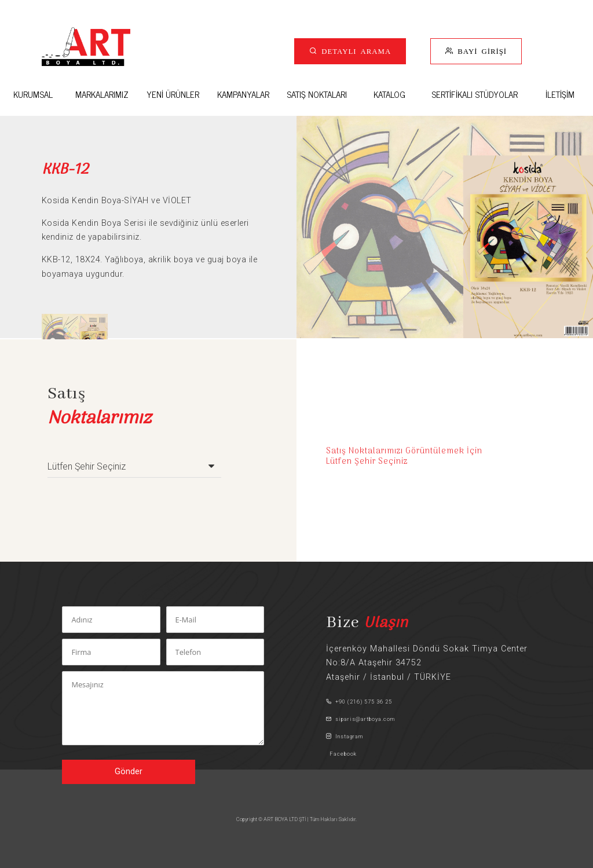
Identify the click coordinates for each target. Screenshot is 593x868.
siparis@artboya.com (360, 719)
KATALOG (389, 94)
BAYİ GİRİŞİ (480, 51)
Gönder (129, 772)
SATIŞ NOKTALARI (317, 94)
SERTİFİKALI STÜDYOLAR (475, 94)
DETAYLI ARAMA (354, 51)
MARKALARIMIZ (102, 94)
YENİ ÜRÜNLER (173, 94)
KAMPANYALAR (243, 94)
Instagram (345, 736)
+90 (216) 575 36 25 (359, 702)
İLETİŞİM (560, 94)
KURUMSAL (33, 94)
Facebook (341, 754)
